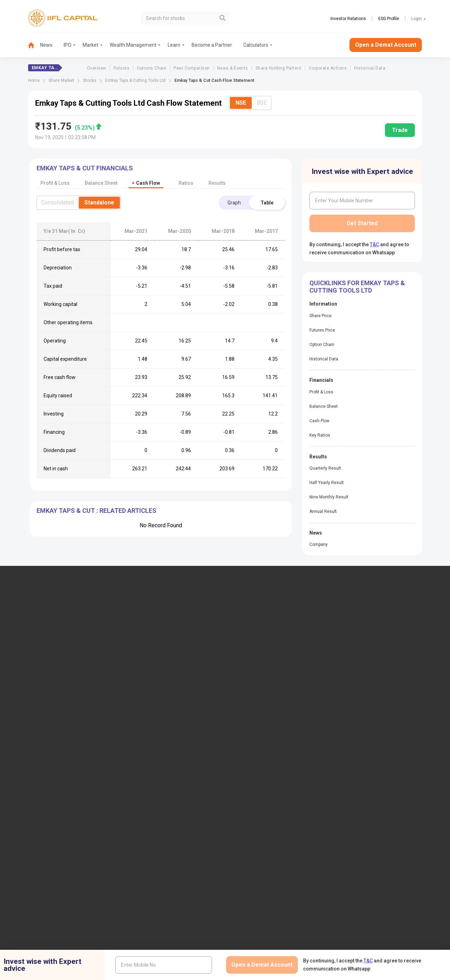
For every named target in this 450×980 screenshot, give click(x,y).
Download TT (150, 711)
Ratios (186, 183)
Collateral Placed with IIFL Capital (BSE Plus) (382, 783)
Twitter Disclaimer (143, 857)
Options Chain (152, 68)
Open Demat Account (362, 625)
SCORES (144, 791)
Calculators (256, 45)
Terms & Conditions (258, 857)
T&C (374, 244)
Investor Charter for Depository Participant (169, 760)
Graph (234, 203)
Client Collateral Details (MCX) (372, 757)
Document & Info (154, 734)
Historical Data (370, 68)
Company (319, 544)
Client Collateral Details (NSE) (372, 723)
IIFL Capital (148, 625)
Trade (400, 130)
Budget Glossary (255, 700)
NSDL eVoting (354, 700)
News (46, 45)
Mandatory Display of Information (274, 746)
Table (267, 203)
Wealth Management (133, 45)
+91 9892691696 (24, 664)
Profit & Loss (321, 392)
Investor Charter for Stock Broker (171, 746)
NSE (241, 103)
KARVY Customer (256, 711)
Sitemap (246, 786)
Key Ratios (320, 435)
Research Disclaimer (91, 857)
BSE (262, 103)
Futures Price (322, 330)
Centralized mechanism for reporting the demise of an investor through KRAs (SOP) (382, 803)
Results (217, 183)
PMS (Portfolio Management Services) (381, 648)
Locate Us (146, 636)
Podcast (246, 723)
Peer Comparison (192, 68)
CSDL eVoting (354, 711)
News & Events (233, 68)
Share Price (320, 316)
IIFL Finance (250, 625)
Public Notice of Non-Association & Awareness (276, 760)
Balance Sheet (324, 406)
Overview (97, 68)
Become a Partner (212, 45)
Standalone (99, 202)
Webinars (247, 734)
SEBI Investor (354, 769)
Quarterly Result (325, 468)
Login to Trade (151, 700)
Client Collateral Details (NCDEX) (375, 746)
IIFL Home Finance (258, 636)
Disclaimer (46, 857)
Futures (121, 68)
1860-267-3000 (23, 643)
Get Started (362, 223)
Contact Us (147, 648)
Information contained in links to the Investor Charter (175, 777)
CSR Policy (344, 857)
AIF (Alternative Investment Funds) (377, 659)
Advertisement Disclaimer (200, 857)
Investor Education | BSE (366, 734)
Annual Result (323, 511)
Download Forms (154, 723)
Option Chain (322, 345)
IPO (67, 45)
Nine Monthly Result (329, 497)
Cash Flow (319, 421)
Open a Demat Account (386, 45)
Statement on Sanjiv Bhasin (267, 775)
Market (91, 45)
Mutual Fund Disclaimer (392, 857)
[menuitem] (34, 45)
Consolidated (57, 202)
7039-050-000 (61, 643)
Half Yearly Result (327, 483)
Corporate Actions (328, 68)
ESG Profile (389, 19)
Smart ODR (147, 815)
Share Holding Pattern (278, 68)
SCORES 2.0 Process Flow (164, 803)
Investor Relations (348, 19)
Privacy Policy (305, 857)
